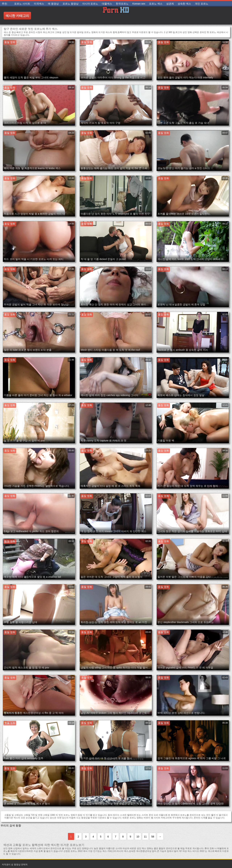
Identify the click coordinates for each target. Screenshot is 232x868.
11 (145, 837)
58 (153, 837)
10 (138, 837)
